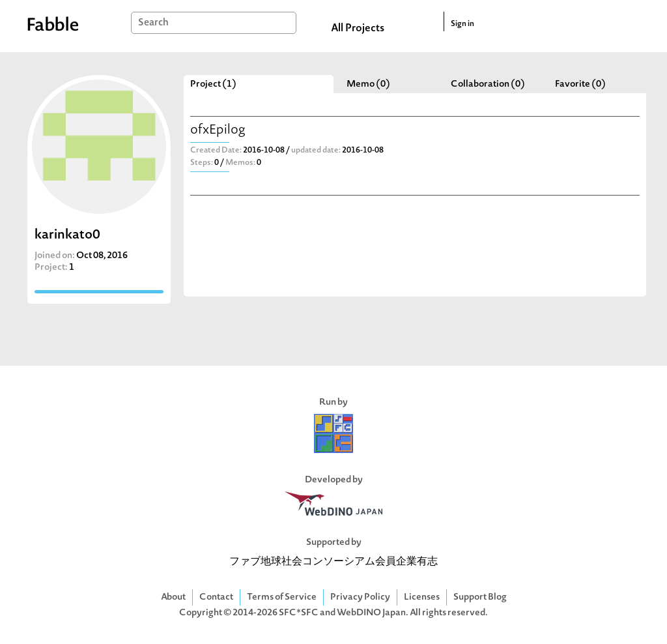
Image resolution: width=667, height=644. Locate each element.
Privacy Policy (360, 597)
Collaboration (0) (488, 84)
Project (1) (213, 84)
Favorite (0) (580, 84)
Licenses (422, 597)
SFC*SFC (299, 613)
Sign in (462, 24)
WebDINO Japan (371, 613)
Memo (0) (368, 84)
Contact (216, 597)
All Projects (358, 29)
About (173, 597)
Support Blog (480, 597)
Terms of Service (282, 597)
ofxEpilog (218, 131)
